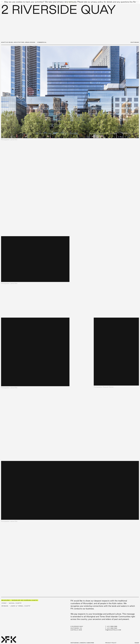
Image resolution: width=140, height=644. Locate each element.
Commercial (42, 42)
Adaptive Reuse (7, 42)
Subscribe (90, 643)
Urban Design (30, 42)
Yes (131, 2)
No (134, 2)
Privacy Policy (111, 643)
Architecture (19, 42)
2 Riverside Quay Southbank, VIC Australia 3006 (77, 628)
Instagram (75, 643)
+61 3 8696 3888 (112, 626)
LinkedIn (83, 643)
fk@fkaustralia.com (113, 630)
